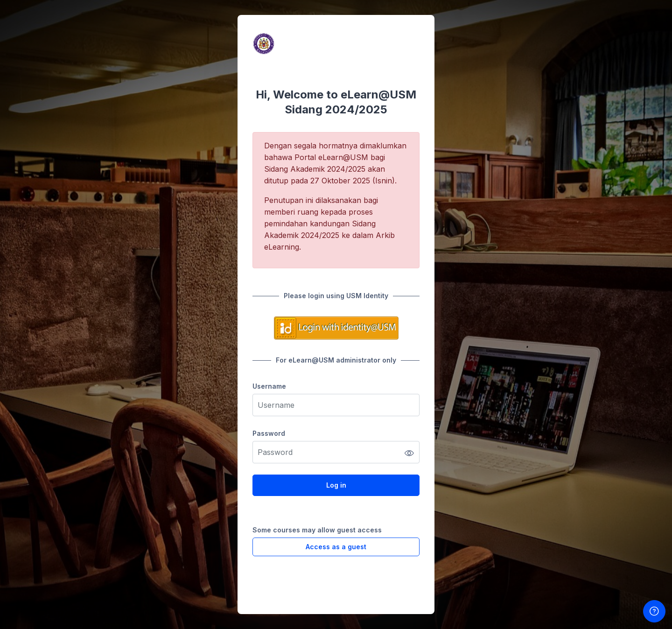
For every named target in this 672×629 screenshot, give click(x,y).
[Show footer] (654, 611)
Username (269, 386)
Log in (336, 485)
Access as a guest (336, 547)
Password (269, 433)
